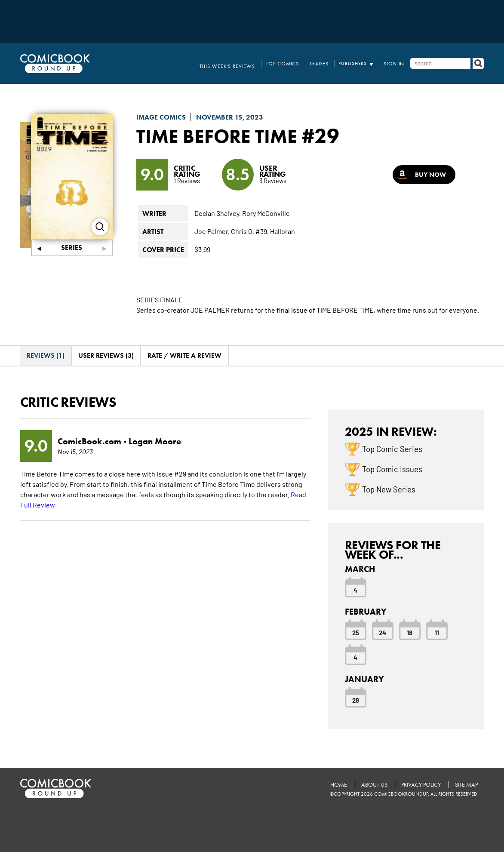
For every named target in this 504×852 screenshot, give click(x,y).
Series (72, 248)
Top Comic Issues (392, 468)
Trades (324, 63)
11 (437, 632)
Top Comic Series (392, 448)
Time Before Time (222, 135)
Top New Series (389, 489)
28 (356, 700)
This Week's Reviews (239, 63)
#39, (262, 231)
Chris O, (243, 231)
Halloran (283, 231)
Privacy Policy (420, 784)
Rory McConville (266, 213)
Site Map (466, 784)
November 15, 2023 (230, 117)
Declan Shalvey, (218, 213)
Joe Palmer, (212, 231)
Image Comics (161, 117)
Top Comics (290, 63)
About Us (373, 784)
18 (410, 632)
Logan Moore (155, 441)
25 (356, 632)
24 (383, 632)
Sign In (396, 63)
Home (337, 784)
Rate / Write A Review (184, 355)
